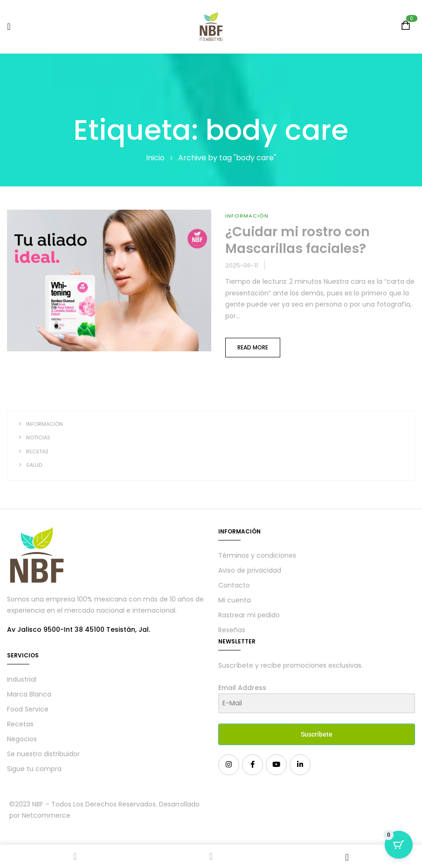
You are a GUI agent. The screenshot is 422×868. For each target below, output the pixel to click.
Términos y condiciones (257, 555)
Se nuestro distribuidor (43, 754)
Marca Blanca (29, 694)
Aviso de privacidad (250, 570)
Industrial (22, 679)
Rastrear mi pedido (249, 615)
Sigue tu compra (34, 769)
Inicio (155, 158)
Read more (253, 347)
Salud (34, 465)
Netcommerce (46, 815)
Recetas (37, 451)
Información (45, 424)
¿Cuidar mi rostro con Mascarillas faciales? (297, 240)
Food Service (28, 709)
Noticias (38, 437)
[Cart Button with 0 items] (399, 845)
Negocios (22, 739)
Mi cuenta (235, 600)
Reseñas (232, 630)
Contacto (234, 585)
